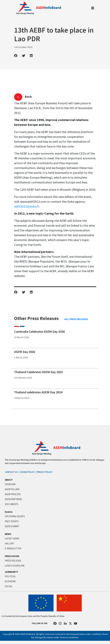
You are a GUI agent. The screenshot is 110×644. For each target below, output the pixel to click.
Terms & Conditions (69, 637)
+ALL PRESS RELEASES (76, 319)
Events (9, 512)
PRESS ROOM (12, 556)
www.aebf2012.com (33, 201)
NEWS (8, 534)
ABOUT (9, 480)
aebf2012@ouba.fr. (27, 206)
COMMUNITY (11, 572)
